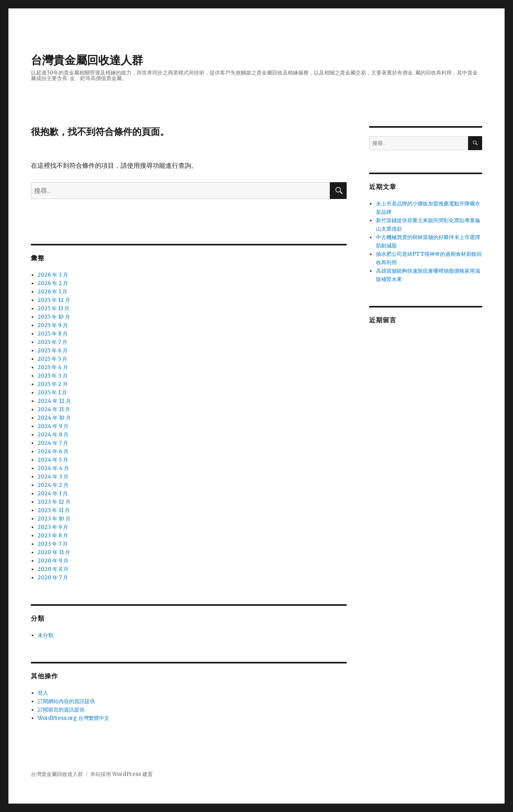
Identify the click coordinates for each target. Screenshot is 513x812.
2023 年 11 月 (54, 510)
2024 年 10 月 (54, 418)
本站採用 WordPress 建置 (121, 774)
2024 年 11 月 (54, 409)
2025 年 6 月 (53, 351)
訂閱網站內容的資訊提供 (66, 701)
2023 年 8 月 (53, 536)
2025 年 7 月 (53, 342)
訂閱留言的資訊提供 (61, 710)
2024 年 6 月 (53, 451)
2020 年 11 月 (54, 552)
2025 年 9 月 (53, 325)
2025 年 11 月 (54, 309)
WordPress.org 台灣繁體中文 (74, 718)
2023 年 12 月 (54, 502)
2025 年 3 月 (53, 376)
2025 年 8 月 (53, 334)
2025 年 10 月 (54, 317)
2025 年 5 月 (53, 359)
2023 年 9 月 (53, 527)
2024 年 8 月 (53, 435)
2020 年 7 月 (53, 578)
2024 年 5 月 (53, 460)
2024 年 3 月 (53, 477)
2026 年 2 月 (53, 283)
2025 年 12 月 (54, 300)
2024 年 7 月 (53, 443)
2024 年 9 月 (53, 426)
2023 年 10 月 (54, 519)
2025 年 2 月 (53, 384)
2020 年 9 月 (53, 561)
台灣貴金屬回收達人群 (87, 60)
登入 (43, 693)
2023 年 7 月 (53, 544)
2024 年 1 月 (53, 493)
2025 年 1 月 (52, 393)
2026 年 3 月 (53, 275)
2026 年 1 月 (53, 292)
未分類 (45, 635)
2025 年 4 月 (53, 367)
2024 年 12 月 (54, 401)
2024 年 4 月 (53, 468)
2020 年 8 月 (53, 569)
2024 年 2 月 (53, 485)
